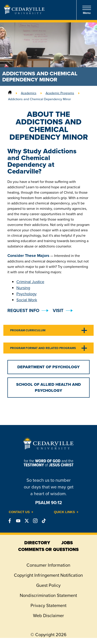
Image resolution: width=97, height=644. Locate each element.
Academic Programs (60, 93)
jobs (67, 543)
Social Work (27, 300)
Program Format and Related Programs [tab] (43, 348)
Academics (29, 93)
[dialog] (84, 631)
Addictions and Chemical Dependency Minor (40, 99)
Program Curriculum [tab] (28, 330)
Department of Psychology (48, 367)
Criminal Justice (30, 282)
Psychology (26, 294)
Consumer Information (48, 565)
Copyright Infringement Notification (48, 575)
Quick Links (64, 512)
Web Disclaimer (48, 616)
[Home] (10, 93)
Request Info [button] (23, 310)
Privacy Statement (48, 605)
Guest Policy (48, 585)
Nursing (23, 288)
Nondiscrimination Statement (48, 595)
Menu (87, 10)
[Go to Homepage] (24, 13)
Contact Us (19, 512)
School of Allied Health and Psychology (48, 387)
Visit (58, 310)
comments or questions (48, 549)
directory (37, 543)
